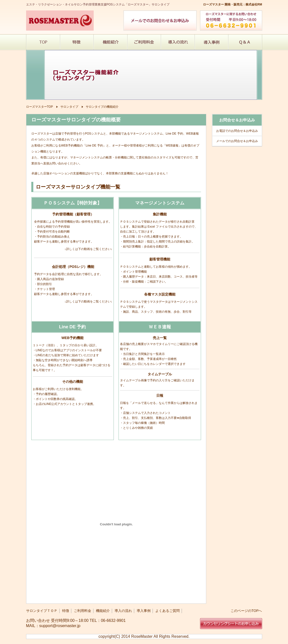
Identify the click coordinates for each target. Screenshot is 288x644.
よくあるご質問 (167, 611)
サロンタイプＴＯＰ (42, 611)
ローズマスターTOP (40, 107)
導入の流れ (123, 611)
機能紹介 (103, 611)
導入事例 (144, 611)
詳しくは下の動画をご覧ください (88, 249)
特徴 (66, 611)
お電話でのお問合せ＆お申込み (237, 131)
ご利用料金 (82, 611)
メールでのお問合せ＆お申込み (237, 141)
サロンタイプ (69, 107)
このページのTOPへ (246, 611)
